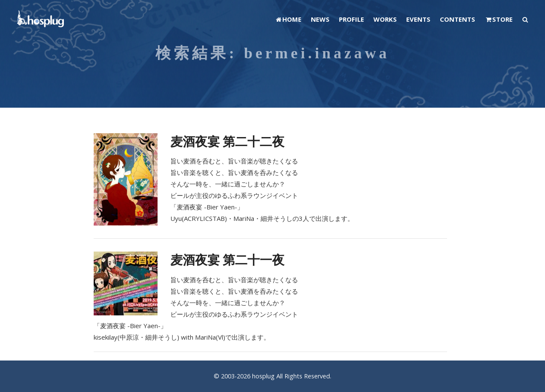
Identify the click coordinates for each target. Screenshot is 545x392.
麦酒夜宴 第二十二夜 (227, 141)
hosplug (263, 376)
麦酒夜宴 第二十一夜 (227, 259)
